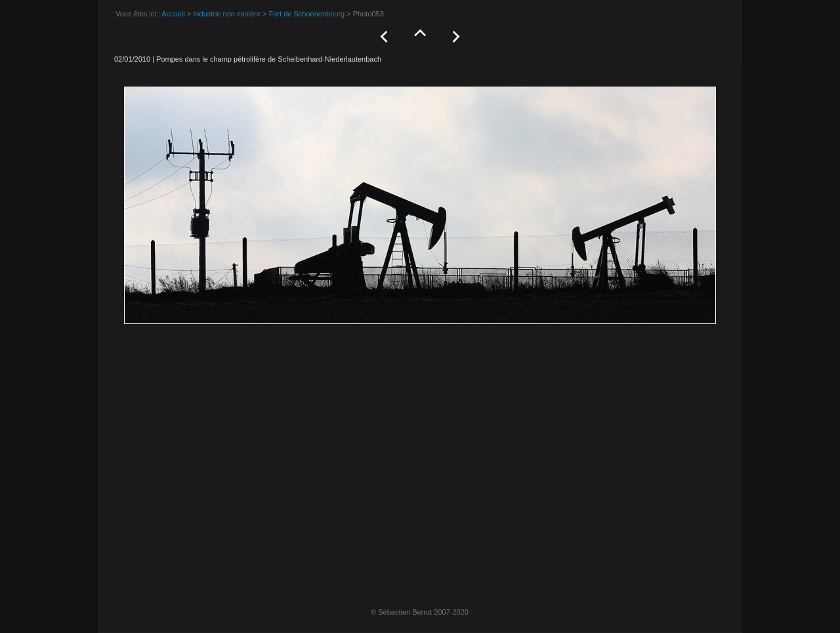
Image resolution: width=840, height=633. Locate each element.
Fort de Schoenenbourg (307, 14)
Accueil (173, 14)
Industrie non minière (227, 14)
